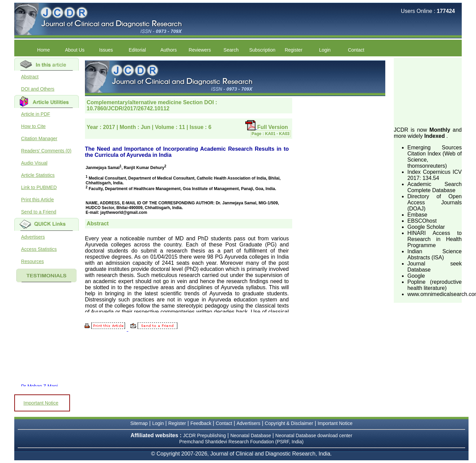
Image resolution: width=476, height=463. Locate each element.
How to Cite (33, 126)
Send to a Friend (39, 212)
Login (325, 50)
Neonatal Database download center (314, 436)
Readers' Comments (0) (46, 151)
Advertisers (33, 237)
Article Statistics (38, 175)
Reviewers (200, 50)
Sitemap (139, 423)
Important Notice (41, 403)
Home (43, 50)
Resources (32, 261)
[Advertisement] (428, 92)
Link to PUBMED (39, 187)
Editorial (137, 50)
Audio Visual (34, 163)
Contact (356, 50)
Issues (106, 50)
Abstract (30, 77)
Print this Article (37, 200)
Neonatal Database (251, 436)
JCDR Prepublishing (205, 436)
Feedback (201, 423)
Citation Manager (39, 138)
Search (231, 50)
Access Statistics (39, 249)
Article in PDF (36, 114)
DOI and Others (38, 89)
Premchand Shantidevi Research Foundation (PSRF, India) (242, 442)
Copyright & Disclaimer (289, 423)
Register (294, 50)
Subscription (262, 50)
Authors (169, 50)
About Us (75, 50)
